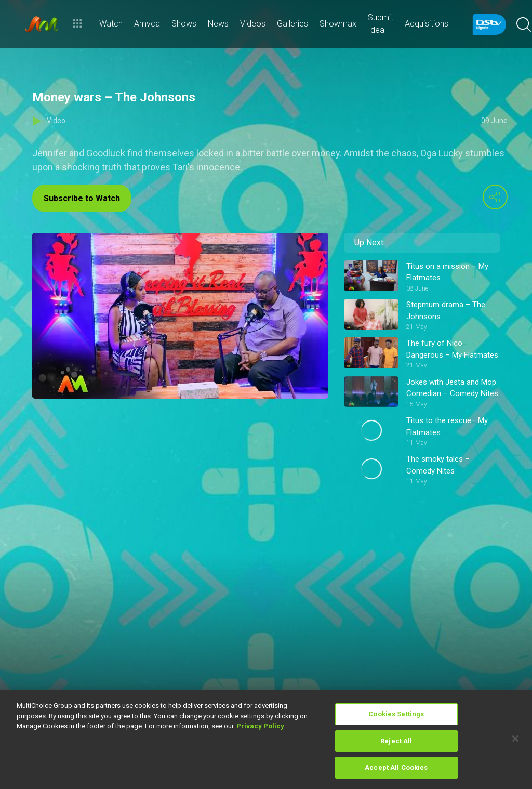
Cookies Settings (396, 714)
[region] (266, 740)
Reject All (396, 741)
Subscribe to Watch (82, 198)
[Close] (515, 739)
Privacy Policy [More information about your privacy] (260, 726)
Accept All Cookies (396, 767)
